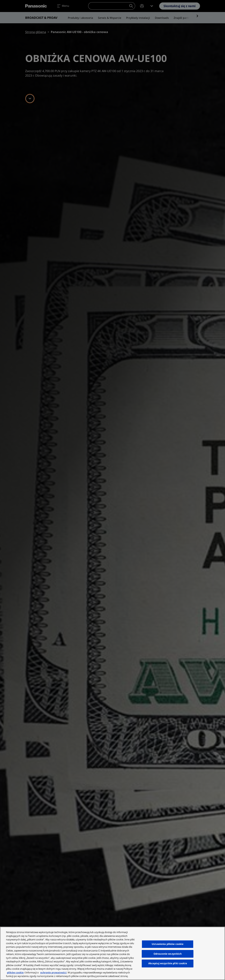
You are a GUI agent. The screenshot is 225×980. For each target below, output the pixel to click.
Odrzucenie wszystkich (168, 954)
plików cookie (15, 972)
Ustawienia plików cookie (168, 944)
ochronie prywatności (53, 972)
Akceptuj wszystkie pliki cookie (168, 963)
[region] (112, 953)
